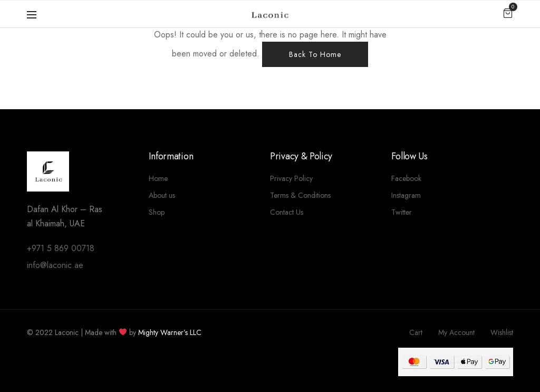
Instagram (406, 195)
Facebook (406, 178)
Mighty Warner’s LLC (170, 332)
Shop (157, 212)
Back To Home (315, 54)
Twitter (402, 212)
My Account (456, 332)
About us (162, 195)
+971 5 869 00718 (61, 248)
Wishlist (502, 332)
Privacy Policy (291, 178)
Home (158, 178)
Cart (416, 332)
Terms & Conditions (300, 195)
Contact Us (287, 212)
